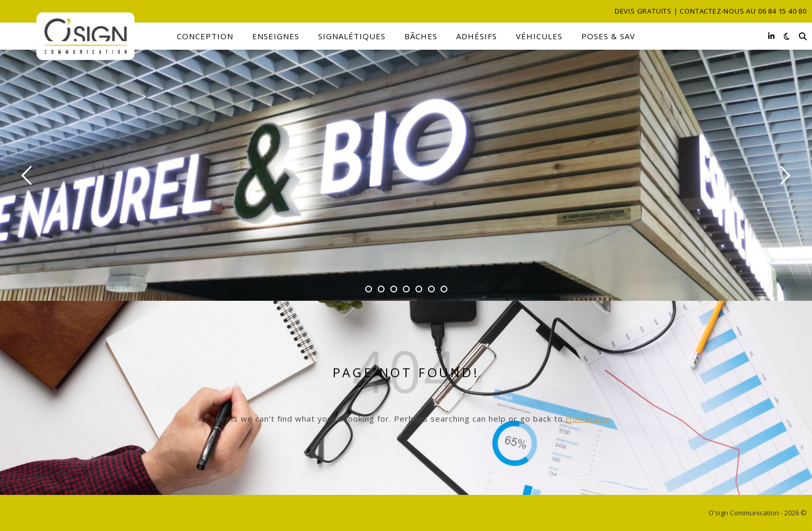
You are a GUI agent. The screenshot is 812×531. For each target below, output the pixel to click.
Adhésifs (477, 36)
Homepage (588, 419)
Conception (205, 36)
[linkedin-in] (771, 36)
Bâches (421, 36)
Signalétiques (352, 36)
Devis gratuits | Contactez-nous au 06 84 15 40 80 (711, 11)
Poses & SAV (608, 36)
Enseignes (276, 36)
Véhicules (539, 36)
